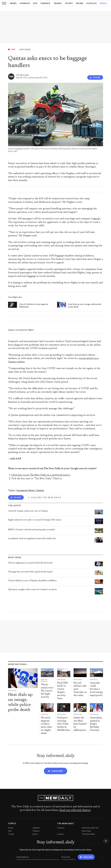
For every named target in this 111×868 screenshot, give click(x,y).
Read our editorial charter (75, 810)
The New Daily (22, 75)
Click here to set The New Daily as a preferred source (41, 475)
